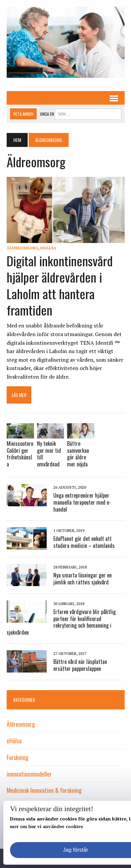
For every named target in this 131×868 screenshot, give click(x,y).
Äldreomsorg (22, 248)
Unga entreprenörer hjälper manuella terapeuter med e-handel (82, 502)
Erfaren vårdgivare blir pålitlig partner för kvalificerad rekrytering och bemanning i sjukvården (61, 622)
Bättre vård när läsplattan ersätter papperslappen (80, 665)
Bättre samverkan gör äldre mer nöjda (78, 454)
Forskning (17, 757)
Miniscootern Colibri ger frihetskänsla (20, 454)
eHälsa (48, 248)
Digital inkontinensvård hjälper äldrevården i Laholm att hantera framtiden (60, 285)
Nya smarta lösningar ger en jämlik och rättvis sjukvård (82, 579)
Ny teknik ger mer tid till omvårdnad (49, 454)
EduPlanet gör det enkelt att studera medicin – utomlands (84, 542)
